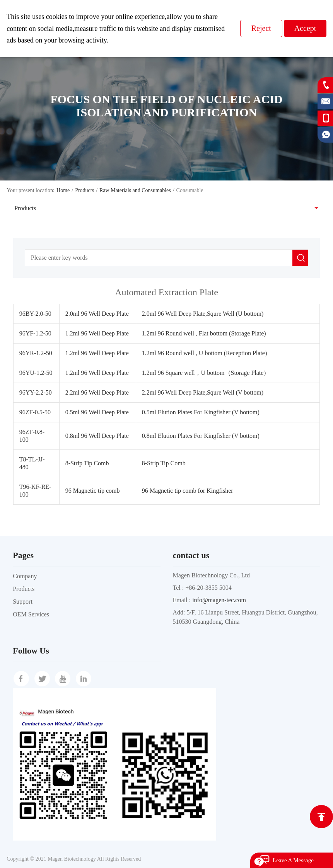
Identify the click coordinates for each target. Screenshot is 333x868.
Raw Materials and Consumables (135, 190)
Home (63, 190)
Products (85, 190)
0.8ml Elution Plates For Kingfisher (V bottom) (201, 436)
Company (25, 576)
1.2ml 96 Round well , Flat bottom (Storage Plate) (204, 333)
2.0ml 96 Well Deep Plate (97, 314)
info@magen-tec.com (219, 600)
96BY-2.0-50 (35, 314)
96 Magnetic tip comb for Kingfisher (188, 491)
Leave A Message (293, 860)
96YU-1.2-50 (36, 373)
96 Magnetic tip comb (93, 491)
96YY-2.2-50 (36, 392)
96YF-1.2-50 (35, 333)
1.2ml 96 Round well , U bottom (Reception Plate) (205, 353)
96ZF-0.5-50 (35, 412)
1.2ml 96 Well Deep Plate (97, 333)
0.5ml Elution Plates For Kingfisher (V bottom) (201, 412)
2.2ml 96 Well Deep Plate (97, 392)
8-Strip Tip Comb (87, 463)
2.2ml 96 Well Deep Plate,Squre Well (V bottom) (203, 392)
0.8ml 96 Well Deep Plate (97, 436)
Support (23, 602)
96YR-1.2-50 (36, 353)
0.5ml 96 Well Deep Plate (97, 412)
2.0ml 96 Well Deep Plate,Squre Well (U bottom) (203, 314)
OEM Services (31, 614)
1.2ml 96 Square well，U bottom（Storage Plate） (206, 373)
